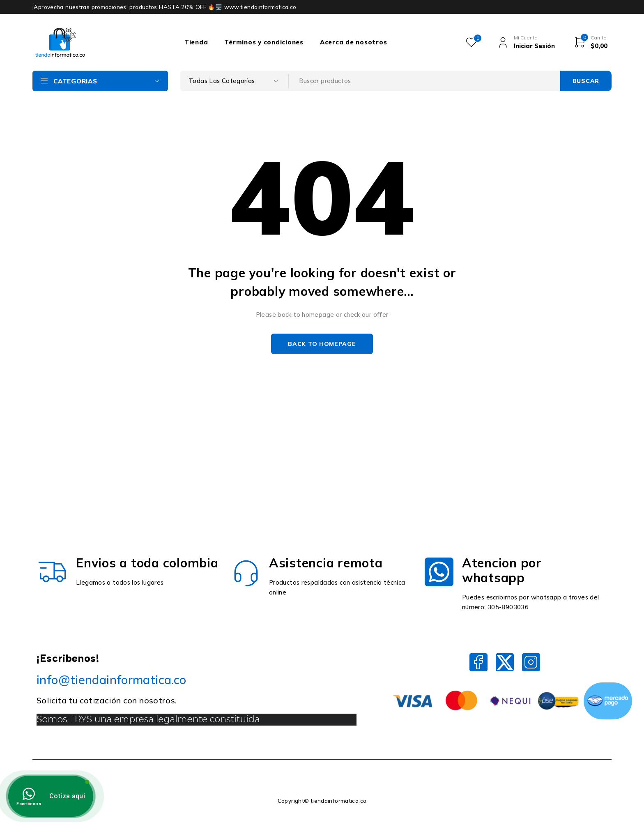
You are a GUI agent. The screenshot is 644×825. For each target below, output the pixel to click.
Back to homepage (322, 344)
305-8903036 (508, 607)
